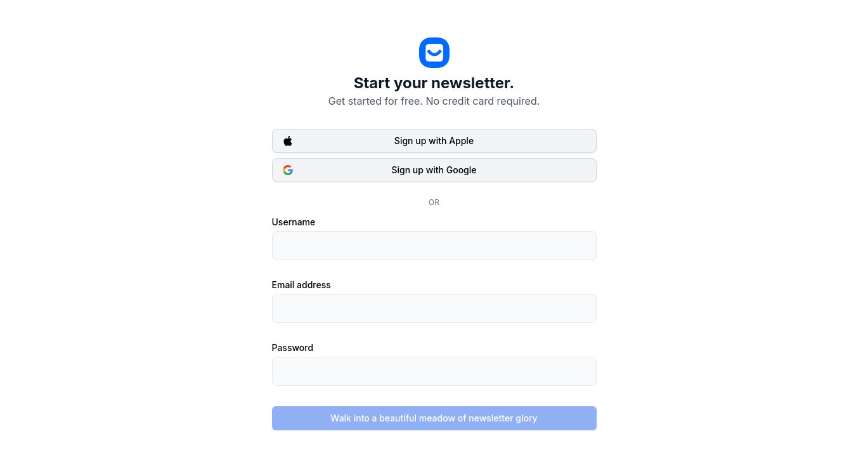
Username (294, 222)
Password (293, 348)
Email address (301, 285)
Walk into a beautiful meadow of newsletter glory (434, 418)
